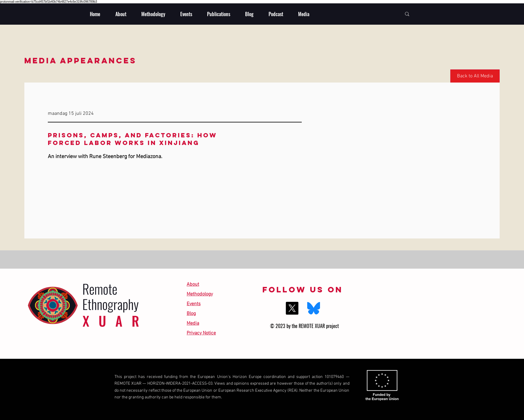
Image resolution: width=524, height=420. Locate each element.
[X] (292, 308)
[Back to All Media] (475, 76)
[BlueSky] (314, 308)
